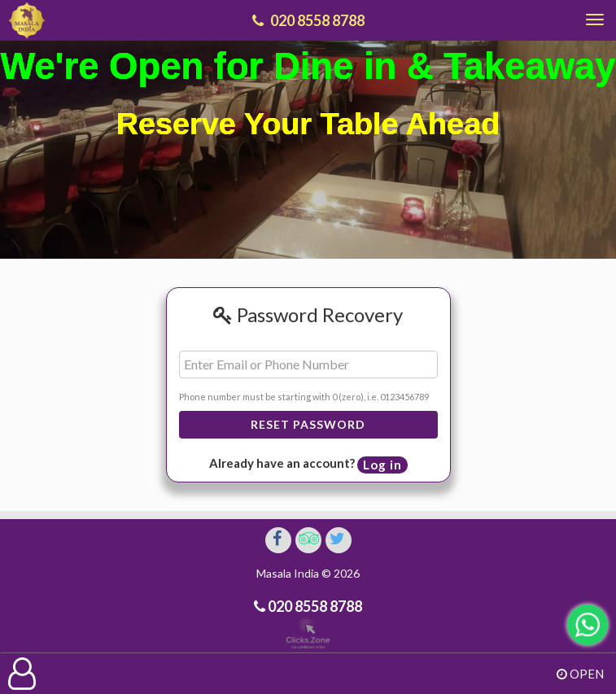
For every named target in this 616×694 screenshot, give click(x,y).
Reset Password (308, 424)
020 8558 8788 (314, 606)
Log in (382, 465)
